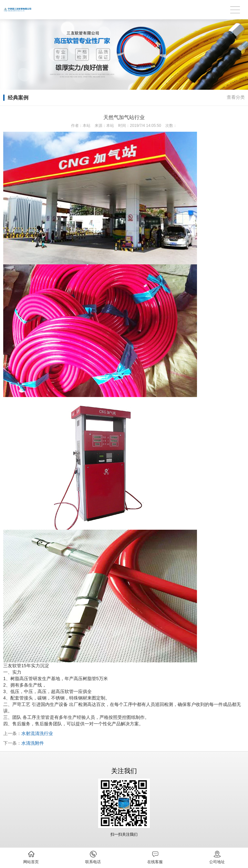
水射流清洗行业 (37, 733)
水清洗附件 (33, 743)
